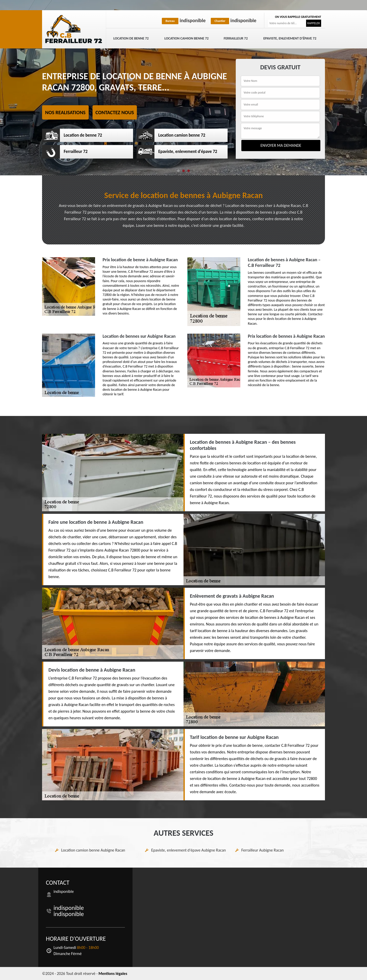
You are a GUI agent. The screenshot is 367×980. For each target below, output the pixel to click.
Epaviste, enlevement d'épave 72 (290, 38)
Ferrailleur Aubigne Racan (263, 850)
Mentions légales (113, 974)
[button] (178, 171)
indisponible (184, 20)
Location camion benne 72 (186, 38)
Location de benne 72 (131, 38)
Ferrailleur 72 (236, 38)
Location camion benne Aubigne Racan (93, 850)
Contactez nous (115, 112)
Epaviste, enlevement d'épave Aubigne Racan (188, 850)
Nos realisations (65, 112)
